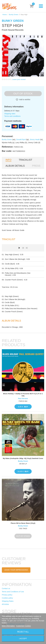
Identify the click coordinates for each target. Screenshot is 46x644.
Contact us (6, 588)
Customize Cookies (23, 626)
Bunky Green (14, 15)
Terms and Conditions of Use (13, 592)
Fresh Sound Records (13, 30)
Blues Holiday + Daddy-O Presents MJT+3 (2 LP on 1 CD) (23, 395)
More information (9, 626)
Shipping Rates (8, 601)
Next (27, 248)
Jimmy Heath (35, 139)
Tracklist (26, 160)
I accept (23, 639)
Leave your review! (19, 79)
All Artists (5, 604)
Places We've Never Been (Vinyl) (23, 523)
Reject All (23, 632)
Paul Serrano (23, 398)
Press (36, 166)
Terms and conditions (12, 116)
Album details (15, 166)
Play (19, 248)
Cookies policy (7, 598)
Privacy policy (7, 595)
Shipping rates (10, 114)
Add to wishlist (25, 100)
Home (5, 15)
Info (8, 160)
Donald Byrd (21, 139)
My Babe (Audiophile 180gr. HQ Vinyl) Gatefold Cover (23, 458)
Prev (23, 248)
